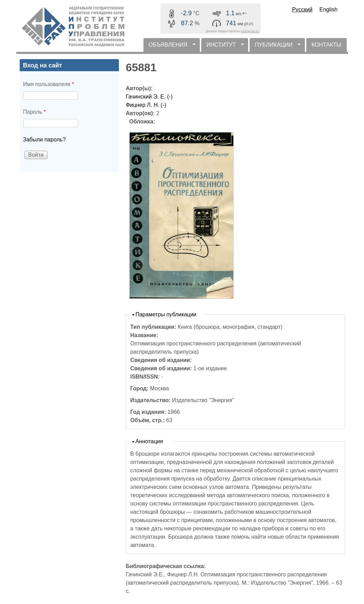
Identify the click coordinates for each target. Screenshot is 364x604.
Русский (302, 10)
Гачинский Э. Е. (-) (149, 97)
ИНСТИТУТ (223, 47)
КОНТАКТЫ (326, 45)
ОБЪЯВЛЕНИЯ (170, 47)
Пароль (35, 112)
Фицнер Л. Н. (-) (146, 105)
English (328, 10)
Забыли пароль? (45, 140)
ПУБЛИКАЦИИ (275, 47)
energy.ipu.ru (250, 31)
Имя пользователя (49, 84)
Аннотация (149, 441)
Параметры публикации (166, 314)
